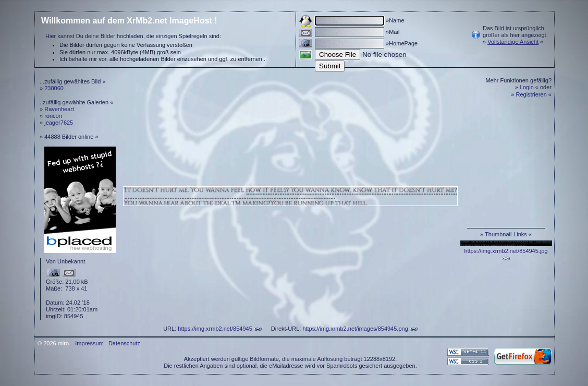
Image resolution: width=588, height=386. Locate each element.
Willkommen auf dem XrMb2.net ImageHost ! (129, 21)
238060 (54, 88)
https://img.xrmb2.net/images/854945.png (355, 329)
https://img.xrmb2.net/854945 (215, 329)
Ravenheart (59, 109)
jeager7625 (59, 123)
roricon (53, 116)
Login (527, 87)
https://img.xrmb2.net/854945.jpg (506, 251)
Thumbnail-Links (506, 234)
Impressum (89, 343)
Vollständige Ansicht (513, 42)
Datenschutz (124, 343)
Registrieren (531, 94)
